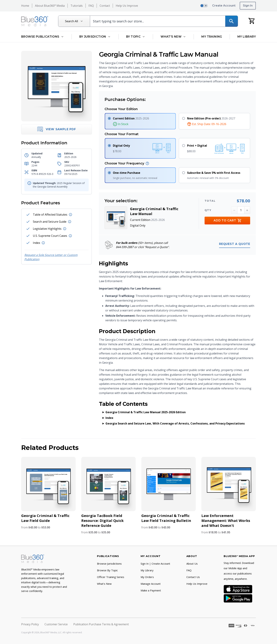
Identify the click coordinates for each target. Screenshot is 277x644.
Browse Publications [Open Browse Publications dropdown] (43, 37)
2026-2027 (211, 118)
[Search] (232, 21)
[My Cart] (252, 21)
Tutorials (77, 6)
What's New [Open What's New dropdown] (173, 37)
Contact (105, 6)
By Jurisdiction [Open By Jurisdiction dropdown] (95, 37)
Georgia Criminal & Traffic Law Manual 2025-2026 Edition (146, 412)
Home (25, 6)
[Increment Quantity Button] (247, 210)
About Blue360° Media (50, 6)
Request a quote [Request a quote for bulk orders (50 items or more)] (235, 244)
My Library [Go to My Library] (247, 37)
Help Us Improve (127, 6)
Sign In (248, 6)
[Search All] (74, 21)
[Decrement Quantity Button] (234, 210)
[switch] (204, 6)
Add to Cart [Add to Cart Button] (227, 221)
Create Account (224, 6)
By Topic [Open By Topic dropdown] (136, 37)
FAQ (91, 6)
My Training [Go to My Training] (212, 37)
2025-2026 (131, 118)
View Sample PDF (57, 129)
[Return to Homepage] (35, 21)
